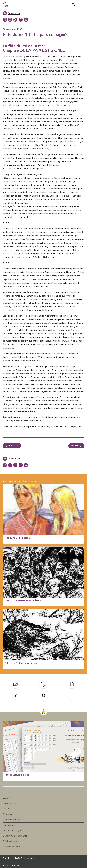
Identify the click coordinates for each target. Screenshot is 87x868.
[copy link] (10, 20)
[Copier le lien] (12, 13)
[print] (5, 20)
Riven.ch (15, 865)
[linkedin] (26, 20)
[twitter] (15, 20)
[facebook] (21, 20)
